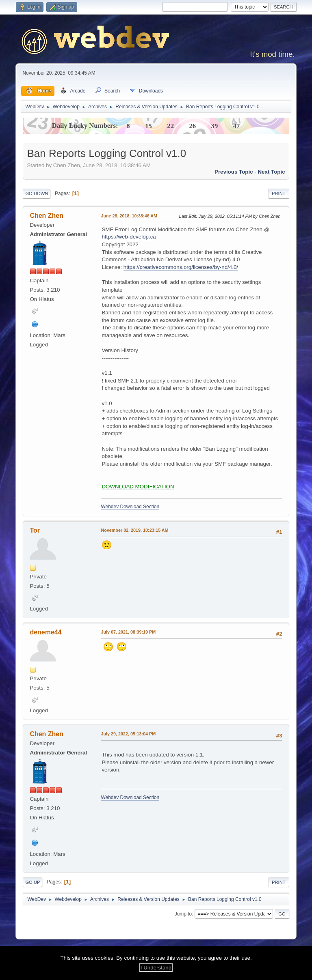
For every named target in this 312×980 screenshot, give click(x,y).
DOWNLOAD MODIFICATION (138, 487)
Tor (35, 530)
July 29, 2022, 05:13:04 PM (128, 734)
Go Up (32, 882)
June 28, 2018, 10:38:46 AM (129, 216)
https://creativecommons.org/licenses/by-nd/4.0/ (181, 267)
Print (279, 193)
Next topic (271, 172)
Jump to (183, 914)
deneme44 (45, 632)
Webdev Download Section (130, 507)
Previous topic (234, 172)
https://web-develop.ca (129, 237)
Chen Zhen (47, 216)
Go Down (37, 193)
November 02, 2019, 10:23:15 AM (134, 530)
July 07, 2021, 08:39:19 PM (128, 632)
